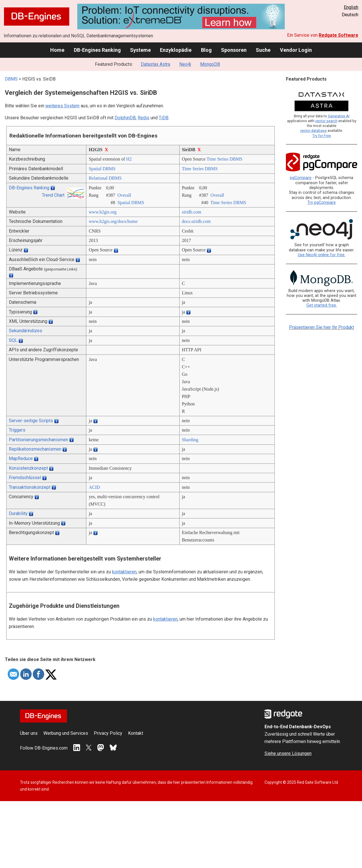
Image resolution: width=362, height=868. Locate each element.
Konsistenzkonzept (28, 468)
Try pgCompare (322, 203)
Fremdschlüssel (25, 478)
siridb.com (192, 212)
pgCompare (301, 178)
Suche (263, 50)
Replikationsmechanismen (35, 449)
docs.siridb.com (196, 221)
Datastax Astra (155, 64)
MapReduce (21, 458)
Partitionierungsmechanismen (38, 440)
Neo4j (185, 64)
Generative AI (339, 116)
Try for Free (322, 136)
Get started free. (322, 305)
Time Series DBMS (225, 159)
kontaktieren (124, 572)
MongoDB (210, 64)
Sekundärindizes (26, 331)
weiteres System (62, 106)
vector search (326, 121)
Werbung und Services (66, 733)
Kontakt (136, 733)
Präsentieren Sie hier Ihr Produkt (322, 327)
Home (57, 50)
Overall (124, 195)
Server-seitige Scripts (31, 421)
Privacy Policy (108, 733)
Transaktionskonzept (30, 487)
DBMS (11, 79)
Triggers (17, 430)
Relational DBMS (105, 178)
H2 (129, 159)
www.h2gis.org (102, 212)
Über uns (29, 733)
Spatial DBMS (102, 169)
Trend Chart (53, 195)
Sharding (190, 440)
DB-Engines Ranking (97, 50)
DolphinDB (125, 118)
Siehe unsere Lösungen (288, 753)
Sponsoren (234, 50)
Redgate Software (338, 35)
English (351, 7)
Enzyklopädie (176, 50)
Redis (144, 118)
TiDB (164, 118)
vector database (313, 131)
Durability (18, 513)
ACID (94, 487)
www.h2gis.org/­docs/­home (113, 221)
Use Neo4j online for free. (322, 255)
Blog (206, 50)
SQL (13, 340)
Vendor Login (296, 50)
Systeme (140, 50)
